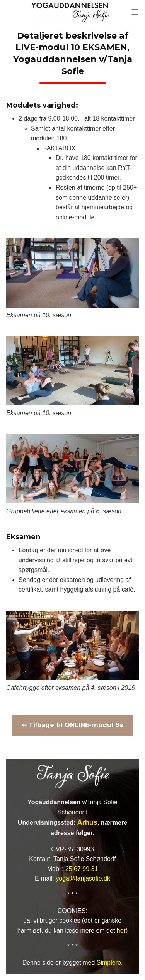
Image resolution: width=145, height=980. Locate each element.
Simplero (109, 962)
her (121, 930)
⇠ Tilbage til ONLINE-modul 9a (72, 725)
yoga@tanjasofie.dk (83, 878)
